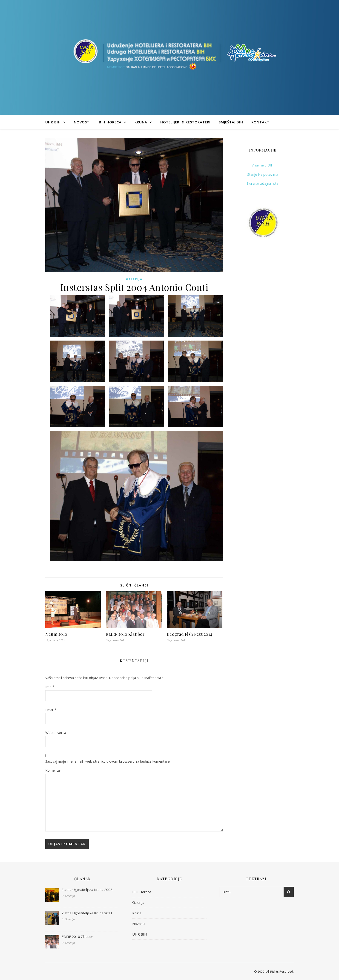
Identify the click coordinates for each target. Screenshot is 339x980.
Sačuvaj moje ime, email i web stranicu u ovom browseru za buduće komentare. (108, 761)
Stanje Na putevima (263, 174)
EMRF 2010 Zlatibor (125, 634)
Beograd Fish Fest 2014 (190, 634)
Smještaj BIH (231, 122)
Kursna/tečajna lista (263, 183)
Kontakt (260, 122)
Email (51, 710)
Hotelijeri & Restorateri (185, 122)
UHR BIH (53, 122)
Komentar (53, 770)
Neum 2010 (56, 634)
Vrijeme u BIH (263, 165)
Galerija (134, 279)
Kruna (141, 122)
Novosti (82, 122)
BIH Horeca (110, 122)
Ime (50, 687)
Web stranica (56, 732)
